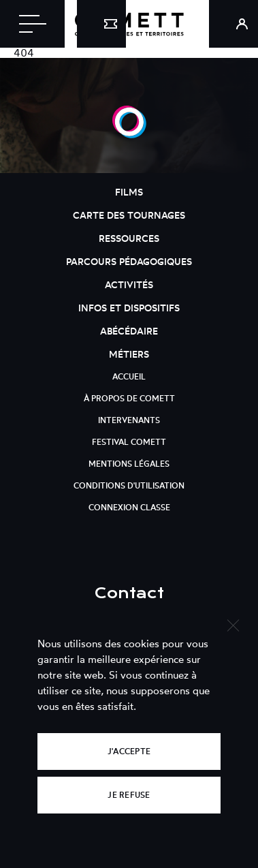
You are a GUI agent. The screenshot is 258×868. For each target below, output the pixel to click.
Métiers (129, 354)
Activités (129, 284)
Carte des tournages (129, 215)
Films (129, 192)
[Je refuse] (232, 624)
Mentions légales (129, 464)
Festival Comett (129, 442)
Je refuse (129, 795)
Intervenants (129, 420)
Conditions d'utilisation (129, 485)
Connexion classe (129, 507)
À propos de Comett (129, 398)
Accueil (129, 376)
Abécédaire (129, 331)
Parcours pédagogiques (129, 261)
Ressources (129, 238)
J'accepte (129, 751)
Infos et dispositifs (129, 308)
